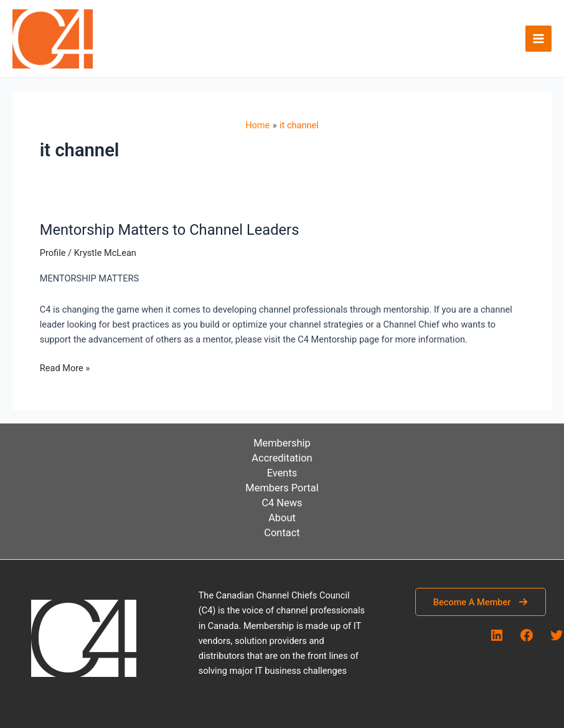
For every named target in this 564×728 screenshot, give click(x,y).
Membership (282, 443)
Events (282, 473)
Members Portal (282, 488)
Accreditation (282, 458)
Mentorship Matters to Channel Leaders (170, 230)
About (282, 518)
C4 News (282, 503)
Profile (53, 253)
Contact (282, 533)
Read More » (65, 368)
